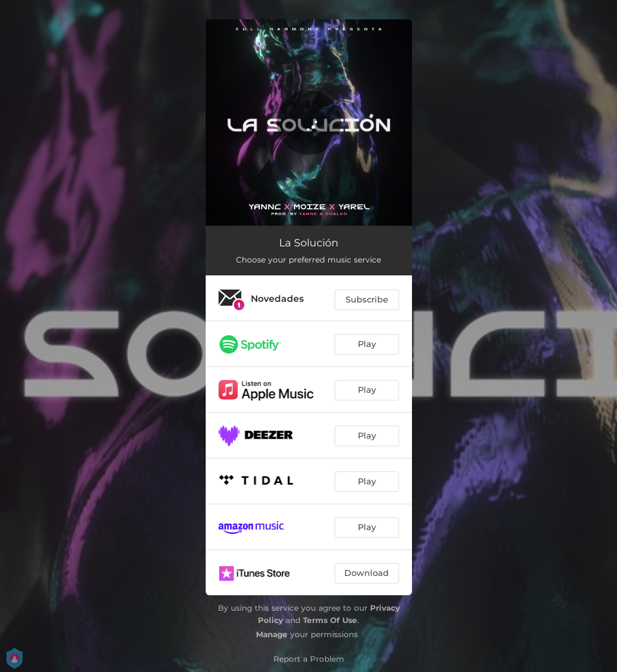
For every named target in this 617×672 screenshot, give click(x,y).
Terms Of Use (330, 620)
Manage (272, 634)
